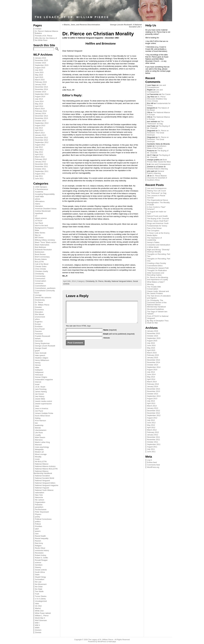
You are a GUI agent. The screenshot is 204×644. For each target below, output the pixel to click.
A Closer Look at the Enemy (158, 233)
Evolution (39, 326)
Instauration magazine (44, 380)
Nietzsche (39, 497)
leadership (39, 425)
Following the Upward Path (158, 268)
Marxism (38, 445)
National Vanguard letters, (122, 281)
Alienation (39, 206)
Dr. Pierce (39, 302)
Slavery (38, 567)
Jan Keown (39, 394)
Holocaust (39, 375)
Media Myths (152, 235)
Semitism (39, 565)
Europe (38, 324)
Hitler (37, 367)
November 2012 (41, 140)
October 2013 (41, 121)
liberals (38, 428)
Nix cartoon (40, 500)
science (38, 563)
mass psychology (42, 447)
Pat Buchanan (41, 509)
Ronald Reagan (41, 560)
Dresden (38, 307)
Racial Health (40, 536)
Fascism (38, 331)
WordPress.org (153, 467)
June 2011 (39, 179)
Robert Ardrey (41, 555)
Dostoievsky (40, 300)
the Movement (41, 584)
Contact (38, 29)
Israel (37, 384)
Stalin (37, 575)
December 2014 (41, 87)
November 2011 (41, 166)
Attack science (41, 218)
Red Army (39, 543)
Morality (38, 457)
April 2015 (39, 77)
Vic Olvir (38, 606)
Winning (150, 284)
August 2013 (40, 125)
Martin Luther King (42, 442)
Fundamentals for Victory (157, 226)
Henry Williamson (42, 360)
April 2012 (39, 154)
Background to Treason (44, 228)
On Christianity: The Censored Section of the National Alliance (157, 304)
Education (39, 312)
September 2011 (42, 171)
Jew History (40, 396)
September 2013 (42, 123)
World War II (40, 618)
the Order (39, 587)
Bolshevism (40, 252)
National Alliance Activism (45, 466)
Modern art (39, 452)
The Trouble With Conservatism (154, 288)
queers (38, 531)
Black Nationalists (42, 245)
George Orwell (41, 348)
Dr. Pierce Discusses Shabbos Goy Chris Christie (157, 99)
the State (39, 589)
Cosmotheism (41, 286)
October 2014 (41, 92)
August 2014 (40, 97)
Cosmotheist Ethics (155, 266)
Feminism (39, 334)
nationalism (40, 493)
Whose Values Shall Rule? (158, 221)
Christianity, (90, 281)
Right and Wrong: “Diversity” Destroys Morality (158, 251)
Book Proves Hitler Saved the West (159, 161)
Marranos (39, 440)
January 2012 (41, 162)
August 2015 (40, 68)
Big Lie (38, 235)
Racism (38, 541)
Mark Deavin (40, 437)
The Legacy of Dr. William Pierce (72, 17)
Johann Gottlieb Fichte (44, 413)
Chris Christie (40, 269)
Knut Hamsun (41, 421)
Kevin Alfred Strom (42, 416)
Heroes (38, 365)
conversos (39, 283)
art (36, 216)
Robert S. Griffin (42, 558)
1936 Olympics (41, 187)
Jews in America (42, 408)
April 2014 (39, 106)
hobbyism (39, 370)
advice (38, 199)
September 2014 (42, 94)
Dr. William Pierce (42, 305)
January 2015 (41, 84)
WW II (37, 625)
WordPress (102, 642)
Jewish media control (43, 401)
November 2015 (41, 60)
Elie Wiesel (39, 314)
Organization (40, 502)
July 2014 (39, 99)
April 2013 (39, 130)
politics (38, 522)
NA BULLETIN (41, 462)
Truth (37, 594)
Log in (150, 460)
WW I (37, 623)
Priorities (39, 526)
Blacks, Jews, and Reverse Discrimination (82, 25)
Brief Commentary (42, 257)
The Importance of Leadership (154, 239)
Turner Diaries (41, 596)
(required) (110, 334)
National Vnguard (42, 488)
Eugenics (39, 322)
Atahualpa (112, 642)
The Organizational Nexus (158, 200)
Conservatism (41, 281)
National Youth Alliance (44, 490)
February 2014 (41, 111)
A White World (153, 247)
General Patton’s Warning (157, 169)
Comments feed (153, 465)
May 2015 (39, 75)
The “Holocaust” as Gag (155, 123)
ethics (37, 319)
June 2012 (39, 150)
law (36, 423)
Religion (38, 546)
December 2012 (41, 138)
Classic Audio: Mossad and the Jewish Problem (158, 292)
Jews (37, 406)
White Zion (39, 611)
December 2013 (41, 116)
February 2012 (41, 159)
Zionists (38, 632)
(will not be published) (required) (119, 338)
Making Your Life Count (156, 191)
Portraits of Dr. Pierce (44, 36)
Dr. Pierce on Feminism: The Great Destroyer (158, 133)
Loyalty (38, 435)
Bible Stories (40, 233)
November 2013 (41, 118)
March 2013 (40, 133)
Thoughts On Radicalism (157, 270)
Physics (38, 514)
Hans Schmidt (41, 353)
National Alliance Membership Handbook (43, 472)
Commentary (40, 276)
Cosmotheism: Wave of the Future (157, 147)
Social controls (41, 570)
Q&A (37, 529)
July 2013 (39, 128)
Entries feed (152, 462)
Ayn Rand (39, 223)
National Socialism (42, 476)
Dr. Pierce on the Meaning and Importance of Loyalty (158, 278)
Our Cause (166, 94)
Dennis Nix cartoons (43, 298)
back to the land (41, 225)
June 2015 (39, 72)
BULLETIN (39, 262)
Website (107, 342)
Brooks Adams (41, 259)
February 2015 (41, 82)
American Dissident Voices (46, 209)
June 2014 (39, 101)
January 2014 (41, 113)
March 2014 (40, 109)
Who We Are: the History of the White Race (46, 39)
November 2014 (41, 89)
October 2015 (41, 63)
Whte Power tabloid (43, 613)
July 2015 (39, 70)
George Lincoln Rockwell (45, 346)
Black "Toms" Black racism (46, 242)
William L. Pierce (42, 616)
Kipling (38, 418)
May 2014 (39, 104)
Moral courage (41, 454)
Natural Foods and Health (157, 216)
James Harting (41, 392)
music (37, 459)
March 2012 (40, 157)
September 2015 (42, 65)
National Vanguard (42, 481)
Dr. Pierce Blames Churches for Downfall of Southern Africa (157, 178)
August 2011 (40, 174)
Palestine (39, 505)
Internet (38, 382)
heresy (38, 363)
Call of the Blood (42, 264)
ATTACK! (39, 221)
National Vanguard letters (45, 483)
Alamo (38, 204)
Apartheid (39, 213)
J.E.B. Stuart (40, 387)
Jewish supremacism (43, 404)
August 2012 (40, 145)
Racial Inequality (42, 538)
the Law (38, 582)
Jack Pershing (41, 389)
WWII (37, 628)
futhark (38, 339)
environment (40, 317)
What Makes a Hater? (156, 282)
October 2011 (41, 169)
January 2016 (41, 58)
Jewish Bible (40, 399)
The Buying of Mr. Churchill (158, 219)
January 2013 (41, 135)
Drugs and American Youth (158, 223)
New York (39, 495)
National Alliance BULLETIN (46, 469)
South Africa (40, 572)
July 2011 (39, 176)
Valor (37, 604)
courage (38, 295)
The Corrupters (153, 231)
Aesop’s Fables (153, 242)
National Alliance (42, 464)
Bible (37, 230)
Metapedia (39, 449)
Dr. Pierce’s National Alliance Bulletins (47, 32)
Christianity (39, 274)
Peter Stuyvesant (42, 512)
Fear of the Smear (154, 228)
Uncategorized (41, 601)
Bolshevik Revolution (43, 250)
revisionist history (42, 550)
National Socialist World (45, 478)
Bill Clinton (39, 238)
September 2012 (42, 142)
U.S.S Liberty (40, 599)
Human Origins (41, 377)
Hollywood (39, 372)
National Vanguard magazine (47, 485)
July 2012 (39, 147)
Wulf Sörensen (41, 620)
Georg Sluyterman (42, 343)
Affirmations (40, 201)
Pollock (38, 524)
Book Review (40, 254)
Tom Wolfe (39, 591)
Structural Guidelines (155, 309)
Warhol (38, 608)
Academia (39, 192)
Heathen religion (42, 358)
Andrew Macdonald (43, 211)
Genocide (39, 341)
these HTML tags (84, 330)
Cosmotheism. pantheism (45, 288)
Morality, (108, 281)
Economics (39, 310)
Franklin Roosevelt (42, 336)
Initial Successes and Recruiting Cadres (156, 274)
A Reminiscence (42, 189)
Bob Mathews (41, 247)
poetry (38, 517)
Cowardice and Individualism (159, 245)
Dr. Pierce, (100, 281)
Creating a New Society (157, 263)
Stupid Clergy (40, 577)
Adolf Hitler (39, 197)
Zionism (38, 630)
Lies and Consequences (156, 86)
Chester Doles (41, 266)
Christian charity (42, 271)
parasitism (39, 507)
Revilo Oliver (40, 548)
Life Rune (39, 433)
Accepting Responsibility (45, 194)
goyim (37, 351)
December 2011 (41, 164)
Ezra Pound (40, 329)
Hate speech (40, 355)
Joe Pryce (39, 411)
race (37, 534)
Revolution (39, 553)
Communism (40, 279)
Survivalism (40, 579)
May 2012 (39, 152)
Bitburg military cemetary (45, 240)
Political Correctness (43, 519)
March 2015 (40, 80)
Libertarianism (41, 430)
